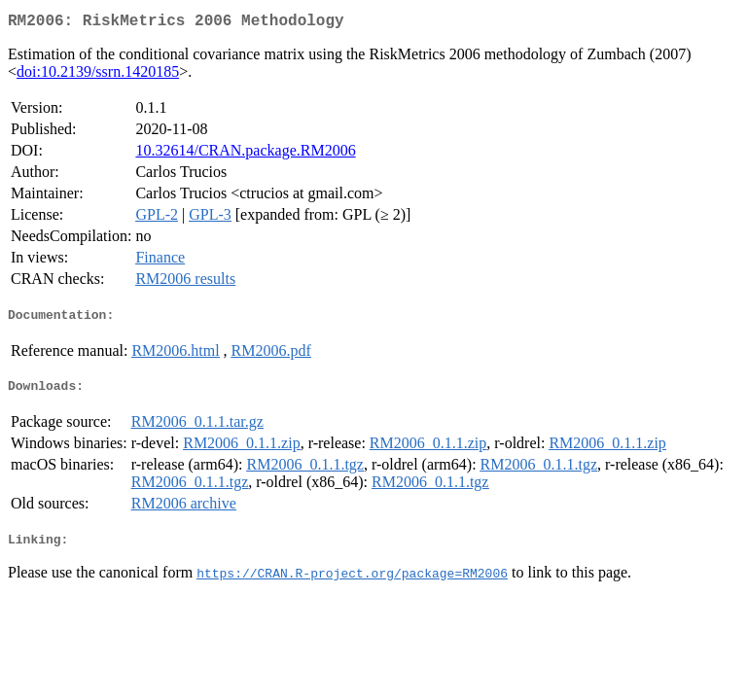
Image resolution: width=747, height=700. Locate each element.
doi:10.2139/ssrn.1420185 (98, 75)
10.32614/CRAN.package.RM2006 (245, 154)
